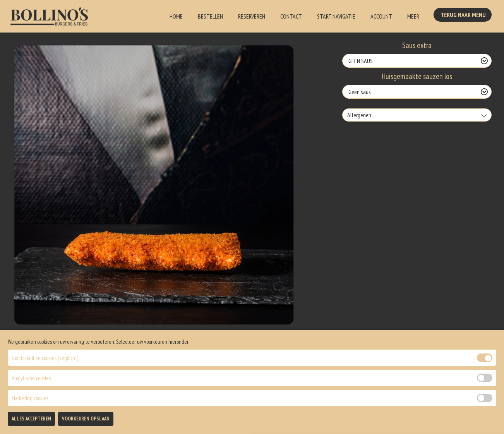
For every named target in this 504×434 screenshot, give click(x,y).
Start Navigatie (336, 16)
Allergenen (359, 115)
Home (176, 16)
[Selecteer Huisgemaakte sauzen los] (417, 92)
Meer (413, 16)
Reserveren (252, 16)
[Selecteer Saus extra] (417, 61)
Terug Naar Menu (464, 15)
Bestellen (210, 16)
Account (381, 16)
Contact (291, 16)
